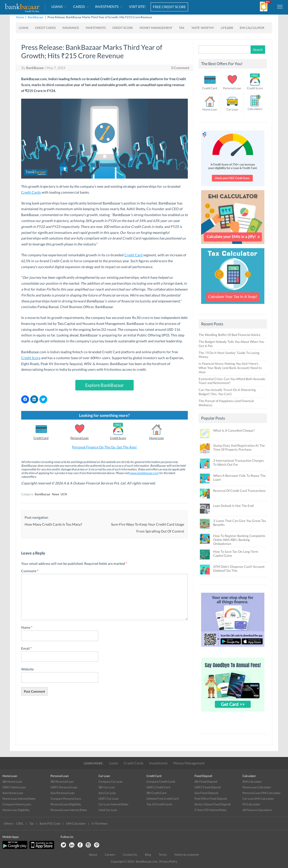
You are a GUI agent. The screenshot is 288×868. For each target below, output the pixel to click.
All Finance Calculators (257, 810)
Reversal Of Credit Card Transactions (239, 491)
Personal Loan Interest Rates (69, 810)
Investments (107, 7)
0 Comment (180, 68)
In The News (99, 823)
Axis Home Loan (13, 793)
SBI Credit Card (156, 793)
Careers (110, 855)
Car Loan (232, 109)
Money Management (156, 28)
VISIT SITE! (137, 7)
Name (27, 627)
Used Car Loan (108, 810)
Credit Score (123, 28)
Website (27, 669)
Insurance (71, 28)
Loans (57, 7)
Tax (182, 28)
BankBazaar (36, 17)
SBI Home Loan (12, 782)
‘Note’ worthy (203, 28)
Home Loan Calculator (257, 787)
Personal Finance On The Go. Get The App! (104, 447)
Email (27, 648)
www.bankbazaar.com (144, 473)
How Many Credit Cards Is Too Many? (53, 524)
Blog (148, 855)
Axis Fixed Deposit (206, 793)
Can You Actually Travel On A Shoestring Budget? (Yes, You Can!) (227, 392)
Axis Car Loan (107, 793)
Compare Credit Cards (161, 782)
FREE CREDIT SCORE (169, 7)
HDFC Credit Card (158, 787)
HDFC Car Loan (109, 799)
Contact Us (130, 855)
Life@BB (227, 28)
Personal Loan (80, 438)
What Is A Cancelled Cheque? (234, 430)
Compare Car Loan (111, 782)
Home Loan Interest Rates (19, 799)
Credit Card (133, 255)
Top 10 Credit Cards (159, 804)
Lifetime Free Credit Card (163, 799)
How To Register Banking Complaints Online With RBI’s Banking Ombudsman (239, 540)
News (56, 494)
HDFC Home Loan (14, 787)
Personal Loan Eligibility (66, 804)
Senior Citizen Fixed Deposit (213, 804)
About (93, 855)
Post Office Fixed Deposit (211, 799)
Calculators (255, 109)
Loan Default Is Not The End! (234, 506)
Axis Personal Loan (63, 793)
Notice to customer (187, 855)
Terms (163, 855)
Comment (30, 571)
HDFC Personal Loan (64, 787)
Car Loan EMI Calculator (258, 799)
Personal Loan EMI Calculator (262, 793)
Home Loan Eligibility (16, 810)
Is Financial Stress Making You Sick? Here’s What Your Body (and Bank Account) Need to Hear (230, 368)
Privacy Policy (168, 861)
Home (20, 17)
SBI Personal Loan (62, 782)
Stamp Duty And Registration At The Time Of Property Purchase (239, 447)
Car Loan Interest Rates (113, 804)
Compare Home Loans (17, 804)
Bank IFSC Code (50, 823)
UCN (64, 494)
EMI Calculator (252, 28)
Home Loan (157, 438)
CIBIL (20, 823)
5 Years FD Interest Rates (210, 810)
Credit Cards (45, 28)
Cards (79, 7)
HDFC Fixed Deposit (208, 787)
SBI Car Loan (107, 787)
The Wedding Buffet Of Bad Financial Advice (230, 335)
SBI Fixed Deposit (206, 782)
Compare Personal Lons (66, 799)
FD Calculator (251, 804)
